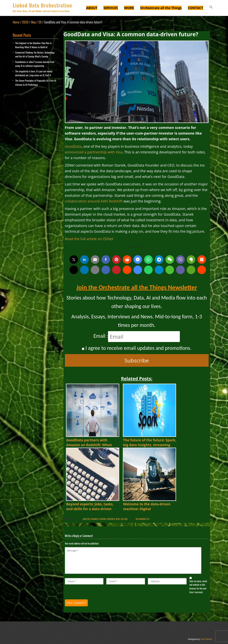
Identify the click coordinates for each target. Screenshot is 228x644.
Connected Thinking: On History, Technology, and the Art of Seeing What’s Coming (35, 54)
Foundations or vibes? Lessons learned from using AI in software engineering (35, 64)
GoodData (73, 146)
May (33, 22)
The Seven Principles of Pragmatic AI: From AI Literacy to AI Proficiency (36, 82)
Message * (133, 560)
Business (95, 519)
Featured (103, 519)
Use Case (124, 519)
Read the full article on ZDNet (89, 239)
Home (16, 22)
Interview (111, 519)
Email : (101, 336)
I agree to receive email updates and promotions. (137, 348)
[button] (211, 8)
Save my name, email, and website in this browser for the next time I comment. (198, 587)
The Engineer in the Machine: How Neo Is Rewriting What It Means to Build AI (33, 45)
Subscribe (137, 360)
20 (40, 22)
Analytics (86, 519)
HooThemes (206, 639)
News (118, 519)
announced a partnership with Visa (94, 152)
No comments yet (143, 519)
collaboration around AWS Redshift (94, 201)
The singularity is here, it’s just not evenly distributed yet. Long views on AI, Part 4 (34, 73)
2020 (25, 22)
